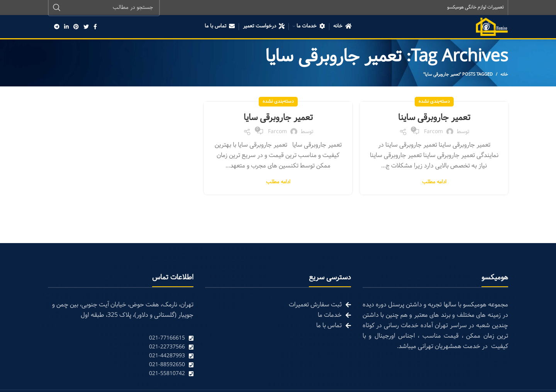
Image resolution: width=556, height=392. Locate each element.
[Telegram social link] (57, 27)
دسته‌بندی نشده (434, 102)
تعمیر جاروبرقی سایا (278, 118)
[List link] (121, 339)
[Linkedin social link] (66, 27)
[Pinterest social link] (76, 27)
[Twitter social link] (86, 27)
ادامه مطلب (434, 183)
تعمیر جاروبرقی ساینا (434, 118)
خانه (504, 75)
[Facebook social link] (95, 27)
